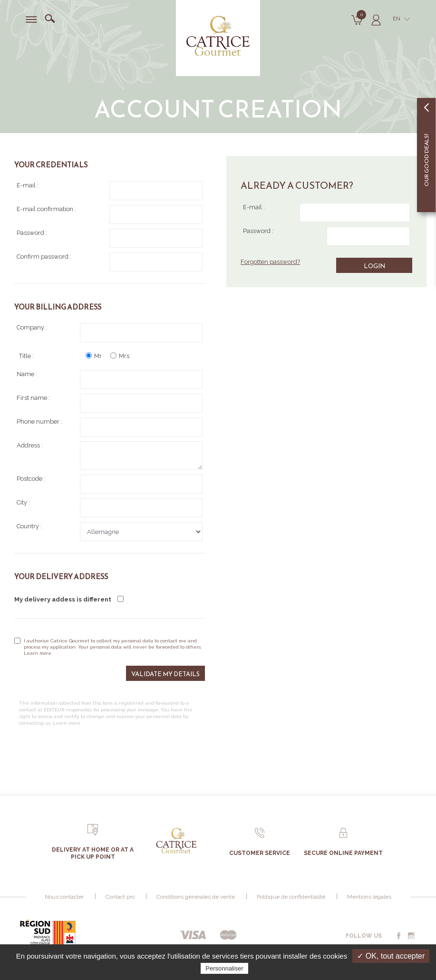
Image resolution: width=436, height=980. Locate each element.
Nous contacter (64, 897)
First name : (110, 403)
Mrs (120, 356)
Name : (110, 379)
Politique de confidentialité (291, 897)
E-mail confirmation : (110, 214)
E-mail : (326, 213)
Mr (94, 356)
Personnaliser (224, 968)
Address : (110, 456)
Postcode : (110, 484)
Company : (110, 333)
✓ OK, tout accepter (391, 956)
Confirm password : (110, 262)
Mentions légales (369, 897)
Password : (326, 236)
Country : (110, 532)
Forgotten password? (270, 262)
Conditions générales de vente (196, 897)
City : (110, 508)
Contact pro (120, 897)
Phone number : (110, 427)
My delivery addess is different (69, 599)
